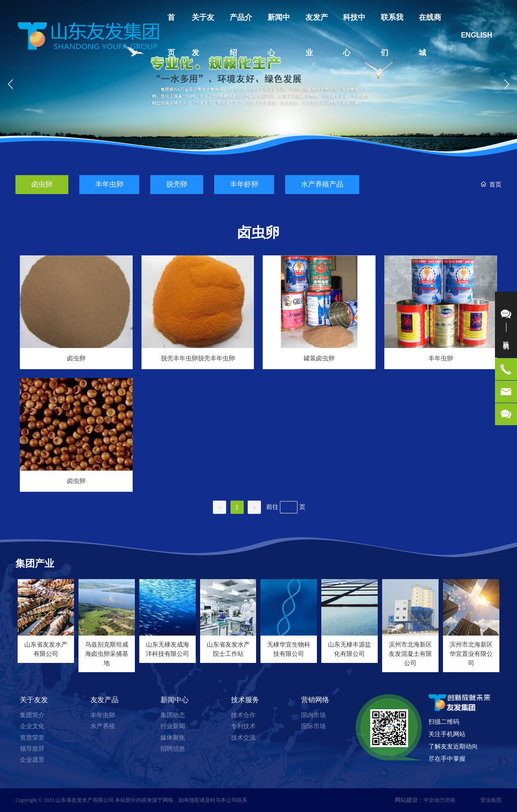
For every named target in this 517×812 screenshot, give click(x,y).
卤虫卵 (42, 184)
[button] (255, 159)
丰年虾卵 (244, 184)
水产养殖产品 (322, 184)
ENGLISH (477, 35)
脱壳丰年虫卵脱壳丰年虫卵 (198, 358)
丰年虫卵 (109, 184)
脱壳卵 (177, 184)
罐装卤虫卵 (319, 358)
